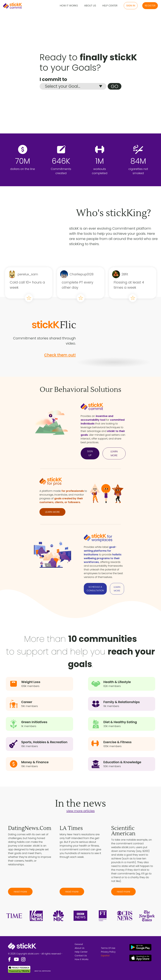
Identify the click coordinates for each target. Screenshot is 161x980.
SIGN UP (90, 453)
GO (115, 86)
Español (105, 956)
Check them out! (60, 355)
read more (20, 892)
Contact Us (81, 956)
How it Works (69, 6)
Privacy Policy (108, 952)
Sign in (131, 6)
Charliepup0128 (81, 274)
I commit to (53, 79)
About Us (90, 6)
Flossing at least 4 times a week (129, 285)
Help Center (110, 6)
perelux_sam (28, 274)
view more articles (80, 811)
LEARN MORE (114, 453)
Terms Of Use (108, 948)
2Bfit (125, 274)
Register (150, 6)
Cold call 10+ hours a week (27, 285)
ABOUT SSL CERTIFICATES (43, 971)
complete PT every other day (77, 285)
